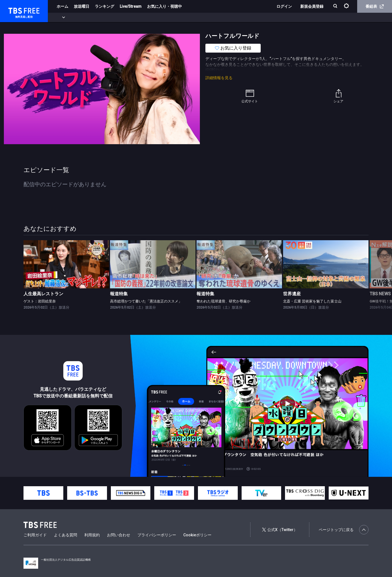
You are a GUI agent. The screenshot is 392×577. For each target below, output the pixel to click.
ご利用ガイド (35, 535)
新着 (60, 17)
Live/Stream (131, 6)
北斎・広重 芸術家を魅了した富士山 (312, 301)
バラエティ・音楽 (138, 17)
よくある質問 (66, 535)
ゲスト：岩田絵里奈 (40, 301)
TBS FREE (15, 10)
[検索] (336, 7)
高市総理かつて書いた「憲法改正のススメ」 (146, 301)
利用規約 (92, 535)
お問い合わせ (119, 535)
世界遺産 (292, 294)
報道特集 (119, 294)
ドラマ (111, 17)
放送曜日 (82, 6)
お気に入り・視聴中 (164, 6)
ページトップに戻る (344, 530)
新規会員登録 (312, 6)
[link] (66, 264)
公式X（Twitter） (280, 530)
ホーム (62, 6)
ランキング (104, 6)
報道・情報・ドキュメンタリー (183, 17)
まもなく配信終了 (85, 17)
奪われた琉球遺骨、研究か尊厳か (224, 301)
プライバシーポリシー (157, 535)
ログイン (284, 6)
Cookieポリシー (197, 535)
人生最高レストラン (43, 294)
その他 (219, 17)
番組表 (375, 6)
